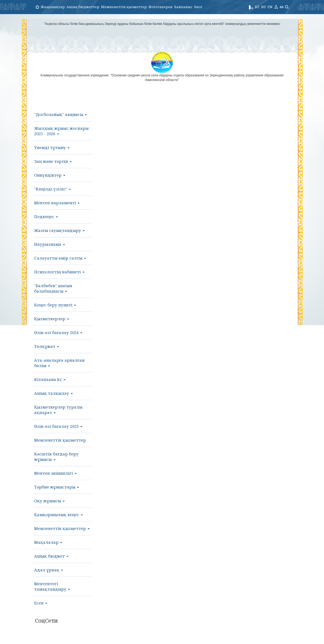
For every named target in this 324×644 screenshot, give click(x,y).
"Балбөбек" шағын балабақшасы (53, 288)
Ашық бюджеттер (83, 7)
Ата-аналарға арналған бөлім (59, 363)
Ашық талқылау (54, 393)
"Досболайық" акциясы (61, 114)
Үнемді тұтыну (52, 147)
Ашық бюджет (51, 556)
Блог (198, 7)
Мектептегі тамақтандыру (52, 586)
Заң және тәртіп (53, 161)
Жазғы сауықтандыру (59, 230)
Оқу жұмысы (49, 501)
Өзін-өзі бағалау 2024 (58, 332)
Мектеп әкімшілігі (55, 473)
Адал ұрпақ (49, 570)
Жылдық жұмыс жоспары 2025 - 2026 (61, 131)
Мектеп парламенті (57, 203)
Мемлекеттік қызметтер (124, 7)
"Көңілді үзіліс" (53, 189)
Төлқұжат (47, 346)
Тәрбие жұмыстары (57, 487)
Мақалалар (48, 542)
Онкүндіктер (50, 175)
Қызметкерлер (52, 319)
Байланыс (183, 7)
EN (270, 7)
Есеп (41, 603)
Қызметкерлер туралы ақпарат (58, 410)
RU (263, 7)
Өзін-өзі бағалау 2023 (58, 426)
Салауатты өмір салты (60, 258)
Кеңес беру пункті (55, 305)
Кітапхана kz (50, 379)
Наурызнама (50, 244)
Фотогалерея (161, 7)
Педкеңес (46, 216)
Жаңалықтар (53, 7)
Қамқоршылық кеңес (59, 514)
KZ (257, 7)
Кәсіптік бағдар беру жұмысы (56, 457)
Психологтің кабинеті (59, 272)
